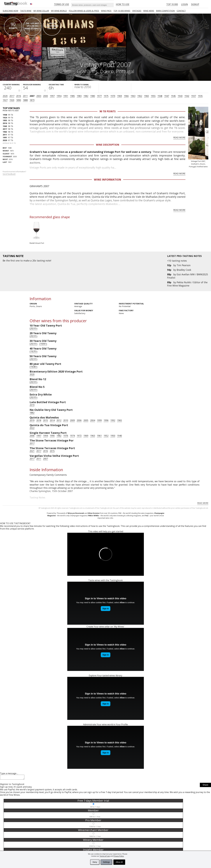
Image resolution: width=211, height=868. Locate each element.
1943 (180, 96)
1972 (79, 436)
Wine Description (108, 145)
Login (184, 4)
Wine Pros (106, 11)
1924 (5, 118)
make (27, 261)
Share (205, 786)
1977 (99, 96)
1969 (119, 96)
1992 (113, 420)
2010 (66, 420)
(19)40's (34, 367)
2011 (25, 96)
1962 (140, 96)
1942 (187, 96)
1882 (32, 413)
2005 (86, 420)
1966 (126, 96)
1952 (106, 436)
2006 (79, 420)
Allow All (119, 862)
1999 (99, 420)
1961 (99, 436)
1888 (25, 100)
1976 (66, 436)
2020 (5, 96)
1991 (66, 96)
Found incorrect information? (15, 173)
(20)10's (34, 328)
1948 (160, 96)
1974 (72, 436)
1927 (5, 100)
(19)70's (34, 351)
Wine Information (108, 180)
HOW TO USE (123, 4)
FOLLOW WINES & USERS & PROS (84, 11)
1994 (59, 96)
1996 (106, 420)
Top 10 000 (172, 4)
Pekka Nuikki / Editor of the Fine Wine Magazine (187, 284)
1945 (173, 96)
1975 (106, 96)
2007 (32, 96)
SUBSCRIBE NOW (10, 11)
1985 (72, 96)
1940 (119, 436)
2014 (52, 420)
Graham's (87, 71)
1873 (32, 100)
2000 (45, 96)
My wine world (59, 11)
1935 (200, 96)
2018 (39, 420)
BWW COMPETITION (165, 11)
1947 (167, 96)
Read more (179, 138)
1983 (79, 96)
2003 (39, 96)
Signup (195, 4)
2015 (45, 420)
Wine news (149, 11)
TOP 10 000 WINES (122, 11)
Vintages (137, 11)
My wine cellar (41, 11)
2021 (32, 451)
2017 (12, 96)
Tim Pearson (184, 265)
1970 (113, 96)
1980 (93, 96)
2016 (19, 96)
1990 (52, 436)
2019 (32, 405)
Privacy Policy (119, 856)
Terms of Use (105, 856)
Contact (181, 11)
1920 (12, 100)
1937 (194, 96)
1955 (153, 96)
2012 (59, 420)
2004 (93, 420)
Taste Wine (26, 11)
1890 (19, 100)
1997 (52, 96)
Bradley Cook (184, 270)
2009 (72, 420)
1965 (119, 420)
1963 (133, 96)
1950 (113, 436)
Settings (106, 862)
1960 (146, 96)
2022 (32, 428)
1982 (86, 96)
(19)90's (43, 344)
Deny (95, 862)
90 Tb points (108, 111)
